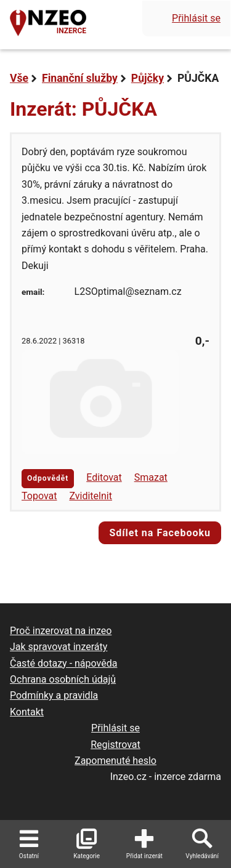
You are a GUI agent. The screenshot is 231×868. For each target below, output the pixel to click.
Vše (19, 78)
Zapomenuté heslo (115, 761)
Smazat (151, 477)
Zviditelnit (91, 496)
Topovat (39, 496)
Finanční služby (80, 78)
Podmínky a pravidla (54, 695)
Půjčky (148, 78)
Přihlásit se (196, 18)
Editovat (104, 477)
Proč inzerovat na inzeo (61, 631)
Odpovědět (48, 478)
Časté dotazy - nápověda (63, 663)
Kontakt (27, 712)
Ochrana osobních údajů (63, 679)
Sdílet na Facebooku (160, 533)
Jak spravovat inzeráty (59, 647)
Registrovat (115, 745)
